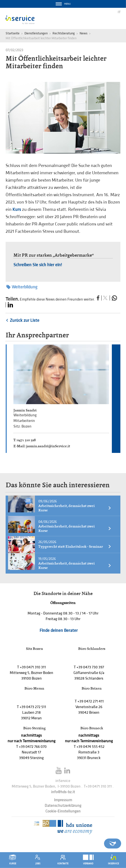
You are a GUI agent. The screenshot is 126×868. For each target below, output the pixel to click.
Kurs (17, 210)
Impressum (63, 800)
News (84, 33)
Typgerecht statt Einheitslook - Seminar (75, 546)
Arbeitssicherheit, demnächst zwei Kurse (75, 508)
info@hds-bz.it (63, 792)
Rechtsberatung (64, 33)
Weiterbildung (22, 287)
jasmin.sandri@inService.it (48, 446)
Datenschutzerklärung (63, 806)
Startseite (13, 33)
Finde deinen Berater (59, 630)
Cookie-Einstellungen (63, 811)
